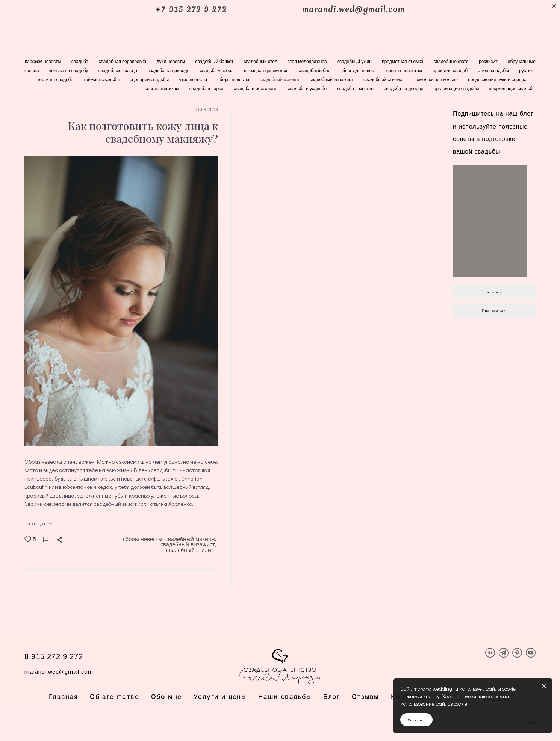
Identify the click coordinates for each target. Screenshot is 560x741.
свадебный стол (261, 62)
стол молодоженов (308, 62)
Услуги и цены (220, 697)
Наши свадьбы (285, 697)
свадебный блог (316, 71)
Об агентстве (114, 697)
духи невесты (172, 62)
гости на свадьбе (56, 80)
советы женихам (163, 89)
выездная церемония (267, 71)
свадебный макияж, (192, 540)
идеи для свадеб (450, 71)
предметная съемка (403, 62)
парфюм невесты (44, 62)
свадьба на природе (169, 71)
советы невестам (405, 71)
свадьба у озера (217, 71)
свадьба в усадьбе (308, 89)
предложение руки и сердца (497, 80)
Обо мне (166, 697)
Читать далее (38, 523)
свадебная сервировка (123, 62)
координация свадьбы (512, 89)
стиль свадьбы (494, 71)
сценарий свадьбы (150, 80)
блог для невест (360, 71)
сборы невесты (234, 80)
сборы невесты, (144, 540)
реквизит (489, 62)
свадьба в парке (207, 89)
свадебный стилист (384, 80)
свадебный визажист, (189, 547)
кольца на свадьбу (69, 71)
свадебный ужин (355, 62)
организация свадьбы (457, 89)
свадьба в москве (356, 89)
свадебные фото (452, 62)
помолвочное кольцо (437, 80)
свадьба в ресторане (256, 89)
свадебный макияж (280, 80)
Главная (64, 697)
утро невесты (194, 80)
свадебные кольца (119, 71)
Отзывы (365, 697)
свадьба (81, 62)
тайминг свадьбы (102, 80)
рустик (526, 71)
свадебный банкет (215, 62)
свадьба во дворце (404, 89)
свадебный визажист (332, 80)
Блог (332, 697)
